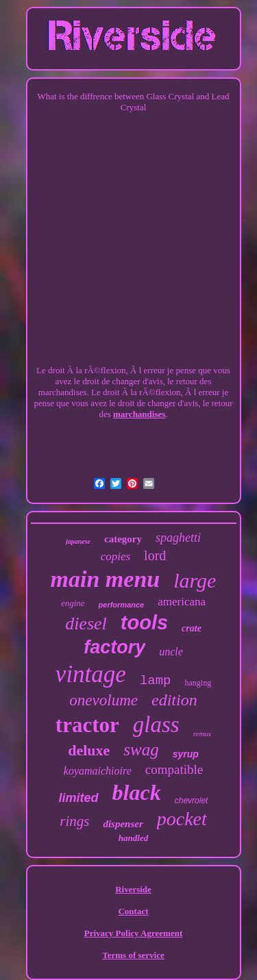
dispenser (123, 824)
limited (79, 798)
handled (133, 838)
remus (202, 733)
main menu (106, 579)
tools (144, 623)
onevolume (103, 700)
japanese (78, 541)
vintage (91, 674)
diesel (86, 624)
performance (122, 605)
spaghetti (178, 538)
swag (141, 750)
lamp (156, 681)
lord (155, 555)
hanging (198, 683)
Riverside (133, 889)
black (137, 792)
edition (174, 700)
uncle (171, 652)
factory (114, 647)
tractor (87, 725)
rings (74, 821)
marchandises (139, 414)
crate (192, 628)
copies (115, 556)
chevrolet (192, 801)
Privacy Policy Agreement (133, 933)
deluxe (89, 750)
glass (156, 725)
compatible (174, 769)
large (195, 580)
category (123, 539)
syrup (186, 754)
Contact (133, 911)
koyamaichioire (98, 771)
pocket (182, 819)
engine (73, 603)
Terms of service (133, 955)
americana (182, 602)
